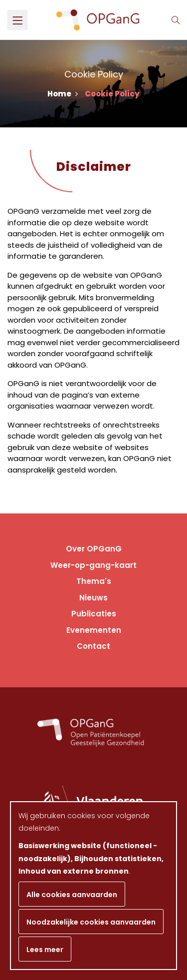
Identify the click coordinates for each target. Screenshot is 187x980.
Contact (93, 646)
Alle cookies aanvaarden (72, 895)
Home (63, 94)
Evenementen (94, 630)
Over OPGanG (94, 549)
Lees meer (45, 950)
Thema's (94, 581)
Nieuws (93, 598)
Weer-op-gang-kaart (93, 565)
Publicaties (94, 614)
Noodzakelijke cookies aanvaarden (91, 922)
